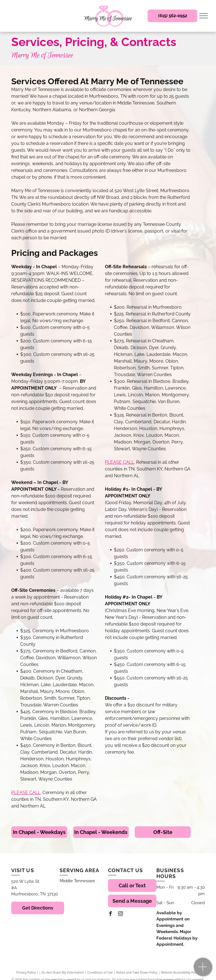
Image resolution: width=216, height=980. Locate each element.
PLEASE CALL (26, 793)
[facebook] (110, 914)
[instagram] (120, 914)
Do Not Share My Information (63, 972)
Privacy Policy (26, 972)
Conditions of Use (100, 972)
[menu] (204, 16)
